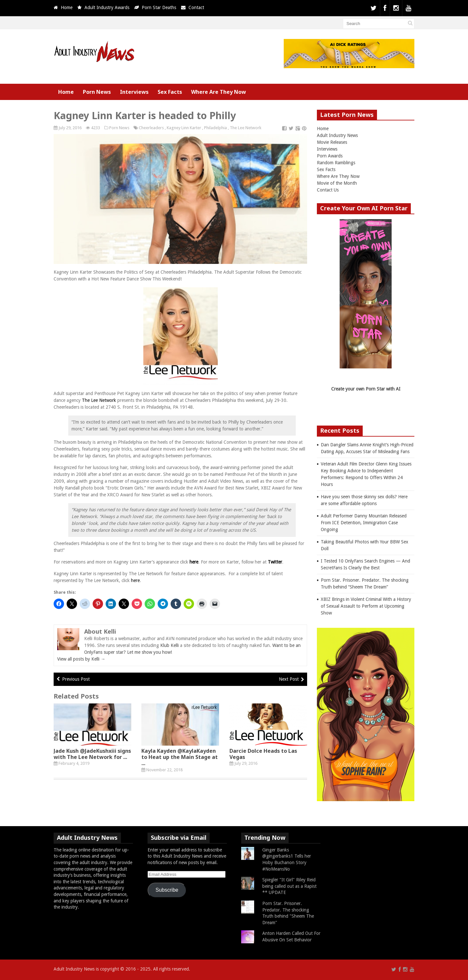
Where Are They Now (219, 92)
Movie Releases (332, 142)
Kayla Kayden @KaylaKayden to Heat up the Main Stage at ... (180, 757)
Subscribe (167, 890)
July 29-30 (276, 400)
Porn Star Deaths (159, 7)
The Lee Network (246, 128)
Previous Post (76, 679)
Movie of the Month (337, 183)
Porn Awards (330, 156)
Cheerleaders (151, 128)
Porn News (97, 92)
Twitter (275, 562)
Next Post (289, 679)
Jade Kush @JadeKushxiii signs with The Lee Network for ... (92, 754)
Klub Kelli (169, 645)
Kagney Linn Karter (184, 128)
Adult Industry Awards (107, 7)
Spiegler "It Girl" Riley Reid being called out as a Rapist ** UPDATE (289, 886)
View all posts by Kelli (81, 659)
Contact (196, 7)
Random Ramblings (336, 163)
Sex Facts (170, 92)
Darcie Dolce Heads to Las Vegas (263, 754)
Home (67, 7)
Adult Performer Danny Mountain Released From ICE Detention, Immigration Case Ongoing (364, 523)
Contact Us (328, 190)
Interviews (134, 92)
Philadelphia (215, 128)
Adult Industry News (337, 135)
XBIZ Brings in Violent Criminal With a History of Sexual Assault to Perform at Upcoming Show (366, 606)
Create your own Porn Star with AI (366, 389)
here (194, 562)
